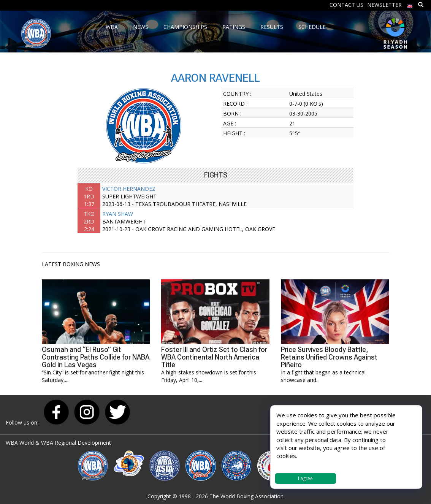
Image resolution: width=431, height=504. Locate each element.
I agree (305, 478)
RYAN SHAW (118, 214)
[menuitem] (410, 4)
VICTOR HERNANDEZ (129, 189)
